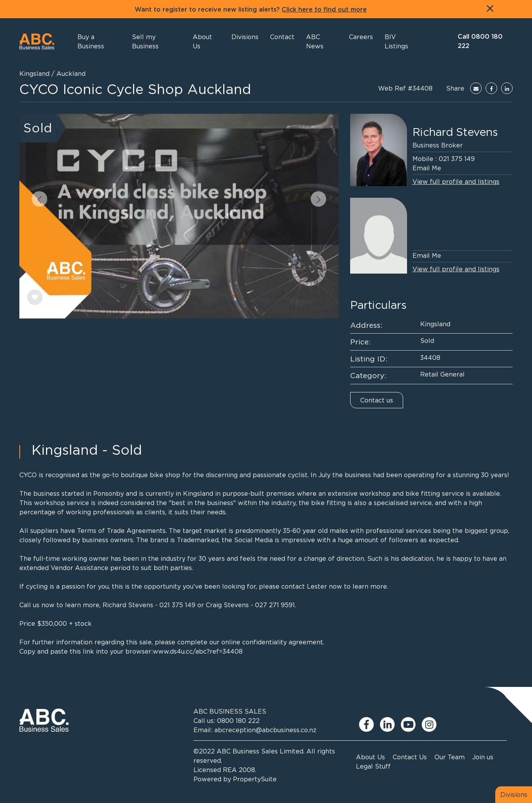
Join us (483, 757)
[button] (206, 41)
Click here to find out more (324, 10)
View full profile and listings (456, 181)
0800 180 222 (238, 721)
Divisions (514, 794)
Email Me (427, 168)
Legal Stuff (373, 766)
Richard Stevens (455, 132)
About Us (370, 757)
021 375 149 (457, 159)
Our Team (450, 757)
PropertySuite (255, 779)
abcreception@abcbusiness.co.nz (265, 730)
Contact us (377, 400)
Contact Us (410, 757)
